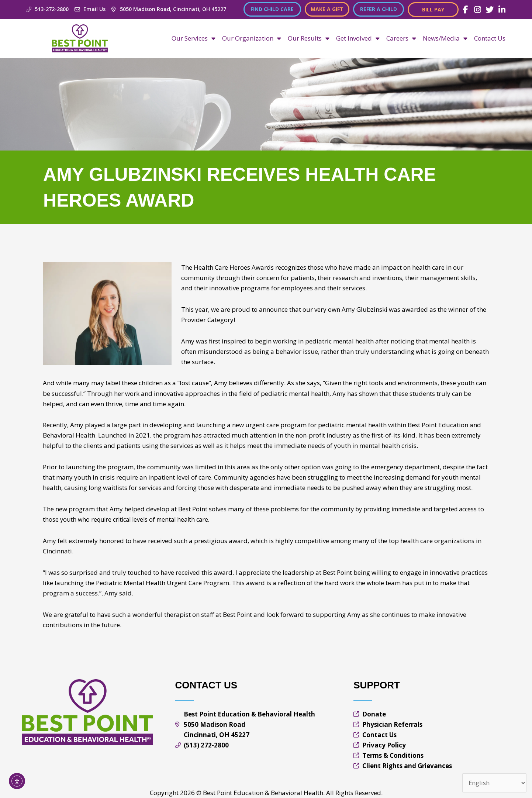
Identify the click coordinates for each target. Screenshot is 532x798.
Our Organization (252, 38)
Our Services (194, 38)
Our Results (309, 38)
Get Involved (358, 38)
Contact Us (490, 38)
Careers (401, 38)
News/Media (445, 38)
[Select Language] (494, 783)
